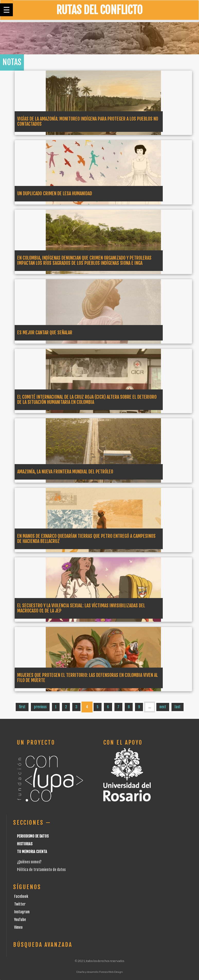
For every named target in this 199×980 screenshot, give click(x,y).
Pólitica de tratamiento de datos (41, 870)
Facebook (21, 896)
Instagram (22, 912)
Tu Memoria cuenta (32, 852)
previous (40, 707)
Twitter (20, 904)
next (163, 707)
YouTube (20, 920)
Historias (25, 844)
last (178, 707)
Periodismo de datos (33, 836)
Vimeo (18, 927)
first (22, 707)
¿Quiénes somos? (29, 862)
